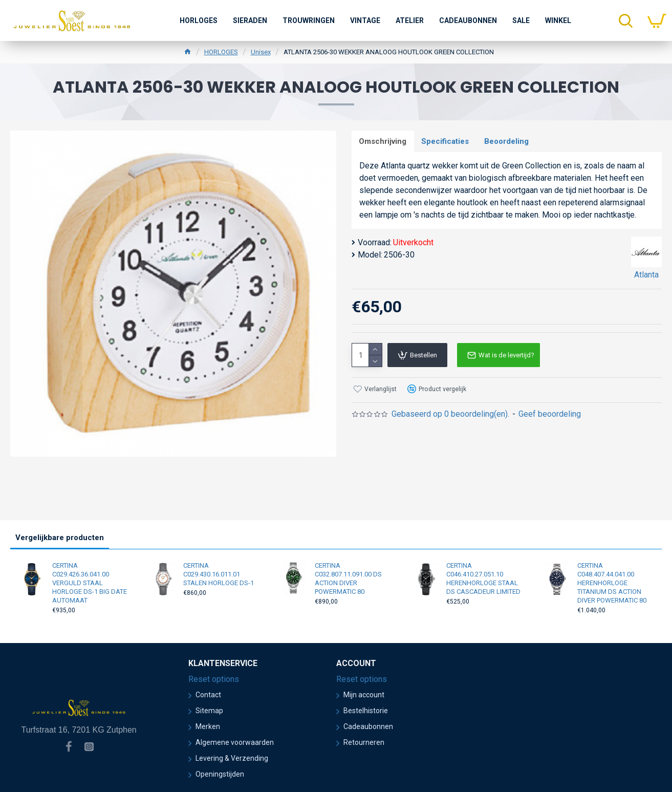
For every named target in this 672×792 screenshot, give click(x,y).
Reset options (214, 679)
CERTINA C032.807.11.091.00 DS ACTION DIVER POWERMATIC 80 (348, 579)
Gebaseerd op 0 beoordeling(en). (450, 414)
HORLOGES (221, 52)
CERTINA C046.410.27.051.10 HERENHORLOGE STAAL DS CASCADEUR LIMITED (483, 579)
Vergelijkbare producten (60, 538)
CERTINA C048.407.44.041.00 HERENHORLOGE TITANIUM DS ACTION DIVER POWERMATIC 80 (612, 583)
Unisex (261, 52)
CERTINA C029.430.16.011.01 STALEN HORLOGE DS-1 (219, 574)
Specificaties (446, 141)
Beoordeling (507, 141)
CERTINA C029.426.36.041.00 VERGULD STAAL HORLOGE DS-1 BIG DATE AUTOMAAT (90, 583)
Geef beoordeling (550, 414)
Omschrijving (383, 141)
